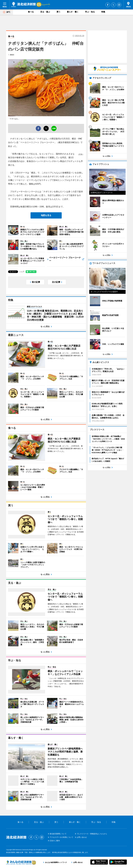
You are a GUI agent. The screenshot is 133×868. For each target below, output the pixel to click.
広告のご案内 (55, 841)
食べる (31, 12)
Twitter (113, 5)
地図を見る (46, 215)
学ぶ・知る (90, 12)
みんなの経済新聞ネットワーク (21, 862)
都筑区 (12, 55)
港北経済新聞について (58, 834)
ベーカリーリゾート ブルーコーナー (65, 259)
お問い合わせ (82, 837)
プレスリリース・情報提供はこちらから (92, 834)
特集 (103, 12)
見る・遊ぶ (45, 12)
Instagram (119, 5)
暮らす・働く (73, 12)
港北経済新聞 (24, 5)
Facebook (108, 5)
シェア (22, 272)
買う (58, 12)
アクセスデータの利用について (61, 837)
